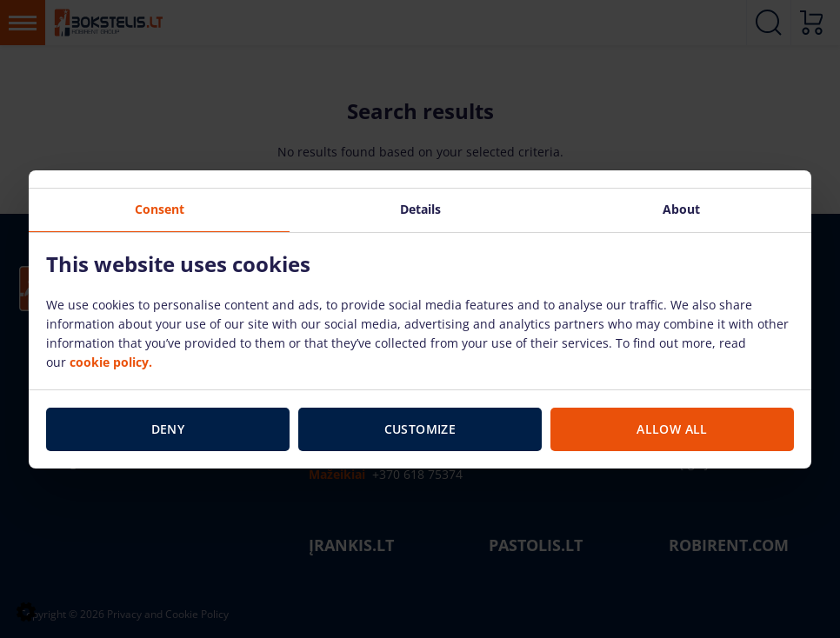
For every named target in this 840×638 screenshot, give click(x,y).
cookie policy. (111, 362)
